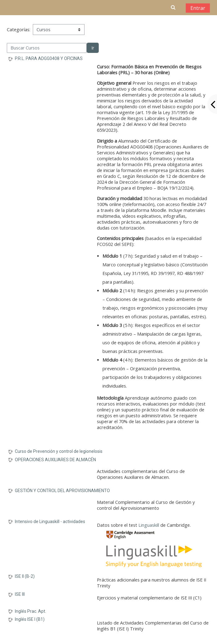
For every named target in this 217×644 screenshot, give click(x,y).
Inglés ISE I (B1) (30, 619)
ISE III (20, 594)
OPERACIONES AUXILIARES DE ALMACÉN (55, 460)
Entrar (198, 8)
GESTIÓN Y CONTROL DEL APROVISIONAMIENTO (62, 491)
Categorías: (19, 30)
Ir (93, 48)
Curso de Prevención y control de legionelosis (59, 451)
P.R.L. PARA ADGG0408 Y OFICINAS (49, 58)
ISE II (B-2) (25, 576)
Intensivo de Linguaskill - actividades (50, 522)
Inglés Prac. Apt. (30, 611)
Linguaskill (149, 525)
